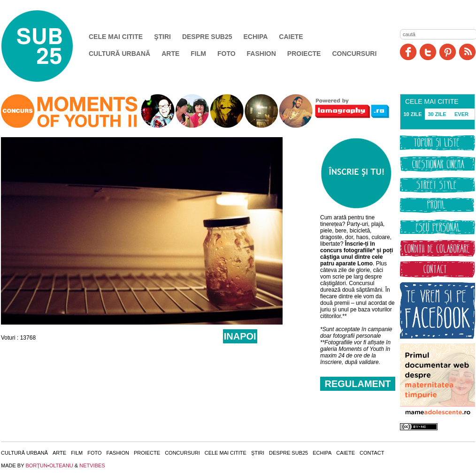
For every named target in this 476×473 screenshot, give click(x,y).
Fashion (261, 54)
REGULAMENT (357, 384)
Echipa (256, 37)
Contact (372, 453)
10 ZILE (412, 114)
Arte (170, 54)
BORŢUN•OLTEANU (49, 465)
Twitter (428, 52)
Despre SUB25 (207, 37)
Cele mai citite (116, 37)
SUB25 (48, 46)
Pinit (448, 52)
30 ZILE (437, 114)
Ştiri (162, 37)
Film (198, 54)
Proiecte (304, 54)
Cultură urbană (119, 54)
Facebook (408, 52)
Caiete (291, 37)
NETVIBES (92, 465)
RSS (467, 52)
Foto (226, 54)
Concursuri (354, 54)
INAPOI (240, 336)
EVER (461, 114)
